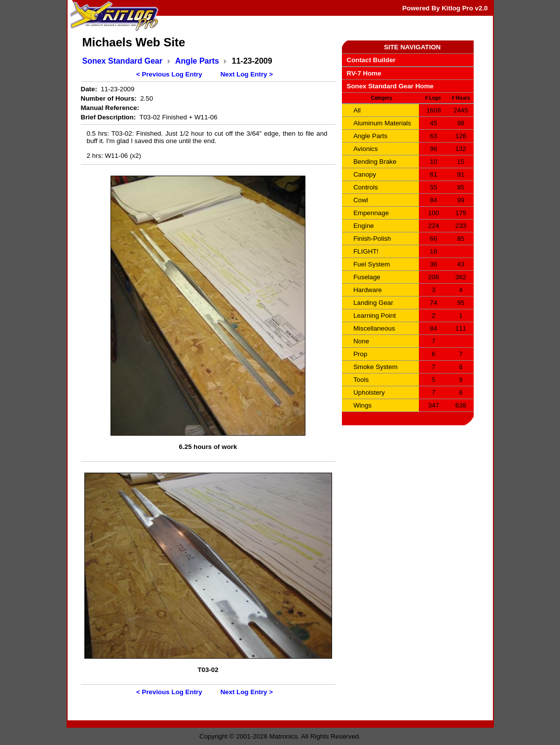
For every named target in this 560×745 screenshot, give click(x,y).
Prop (360, 354)
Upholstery (369, 392)
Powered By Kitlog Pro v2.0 (445, 8)
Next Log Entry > (247, 74)
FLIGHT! (366, 251)
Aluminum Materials (382, 123)
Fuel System (372, 264)
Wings (362, 405)
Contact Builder (371, 60)
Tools (361, 380)
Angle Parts (197, 61)
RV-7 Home (364, 73)
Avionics (365, 149)
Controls (366, 187)
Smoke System (375, 367)
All (357, 110)
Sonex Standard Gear (123, 61)
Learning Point (374, 316)
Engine (364, 226)
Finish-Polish (372, 239)
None (361, 341)
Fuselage (367, 277)
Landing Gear (373, 303)
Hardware (368, 290)
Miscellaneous (374, 328)
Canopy (365, 174)
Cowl (361, 200)
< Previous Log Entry (169, 74)
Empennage (371, 213)
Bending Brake (375, 162)
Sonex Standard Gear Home (390, 86)
